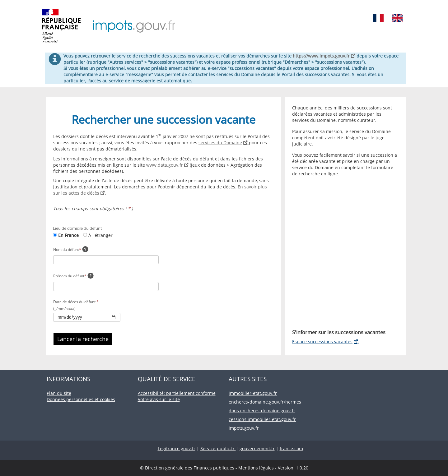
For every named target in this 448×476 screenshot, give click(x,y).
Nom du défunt (67, 250)
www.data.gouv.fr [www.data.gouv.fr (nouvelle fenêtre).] (167, 165)
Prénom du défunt (70, 276)
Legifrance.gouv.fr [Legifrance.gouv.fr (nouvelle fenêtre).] (177, 448)
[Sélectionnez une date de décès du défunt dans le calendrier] (87, 317)
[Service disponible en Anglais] (397, 17)
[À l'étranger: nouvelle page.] (85, 235)
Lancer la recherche (83, 339)
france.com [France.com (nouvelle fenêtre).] (291, 448)
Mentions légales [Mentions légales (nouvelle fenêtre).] (256, 468)
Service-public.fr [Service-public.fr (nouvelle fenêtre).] (218, 448)
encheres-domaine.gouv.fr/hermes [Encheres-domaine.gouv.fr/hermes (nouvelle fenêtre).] (265, 402)
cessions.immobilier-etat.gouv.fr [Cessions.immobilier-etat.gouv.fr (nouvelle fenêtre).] (262, 419)
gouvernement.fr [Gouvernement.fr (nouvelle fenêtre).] (257, 448)
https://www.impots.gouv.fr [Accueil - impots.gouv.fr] (324, 56)
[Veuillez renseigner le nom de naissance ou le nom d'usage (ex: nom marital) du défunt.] (85, 250)
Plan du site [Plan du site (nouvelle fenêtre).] (59, 393)
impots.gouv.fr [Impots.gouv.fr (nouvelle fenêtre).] (244, 428)
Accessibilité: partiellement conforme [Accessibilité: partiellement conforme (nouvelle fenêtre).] (177, 393)
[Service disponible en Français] (378, 17)
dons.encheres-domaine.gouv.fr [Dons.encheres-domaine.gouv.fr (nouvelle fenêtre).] (262, 411)
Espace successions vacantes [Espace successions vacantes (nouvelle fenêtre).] (326, 342)
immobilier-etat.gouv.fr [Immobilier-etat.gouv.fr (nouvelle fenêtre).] (253, 393)
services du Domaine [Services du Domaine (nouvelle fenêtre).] (224, 143)
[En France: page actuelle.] (55, 235)
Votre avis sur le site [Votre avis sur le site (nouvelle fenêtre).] (159, 399)
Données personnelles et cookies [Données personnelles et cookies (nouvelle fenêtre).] (81, 399)
